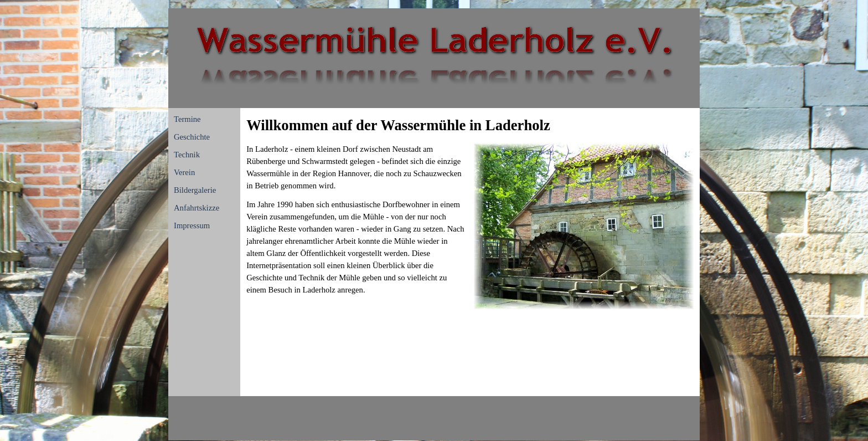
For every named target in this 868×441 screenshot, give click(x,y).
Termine (187, 119)
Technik (187, 155)
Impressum (192, 225)
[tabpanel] (470, 125)
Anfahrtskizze (197, 208)
